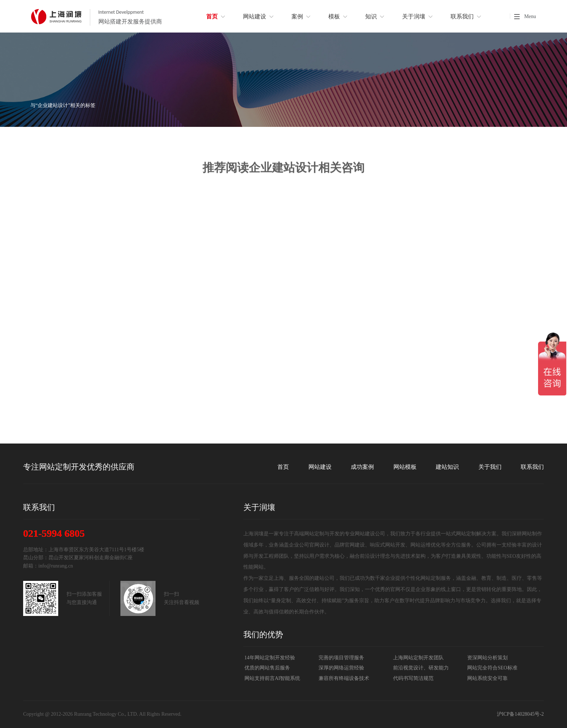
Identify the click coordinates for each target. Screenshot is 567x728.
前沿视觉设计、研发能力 (421, 668)
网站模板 (405, 467)
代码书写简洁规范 (413, 678)
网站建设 (320, 467)
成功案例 (362, 467)
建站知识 (447, 467)
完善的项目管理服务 (341, 658)
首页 (283, 467)
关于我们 (490, 467)
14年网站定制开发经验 (270, 658)
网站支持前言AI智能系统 (272, 678)
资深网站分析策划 (487, 658)
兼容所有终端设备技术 (344, 678)
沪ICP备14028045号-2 (520, 714)
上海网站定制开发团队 (418, 658)
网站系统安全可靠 (487, 678)
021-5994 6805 (54, 534)
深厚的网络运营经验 (341, 668)
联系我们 (532, 467)
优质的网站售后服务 (267, 668)
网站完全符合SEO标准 (492, 668)
